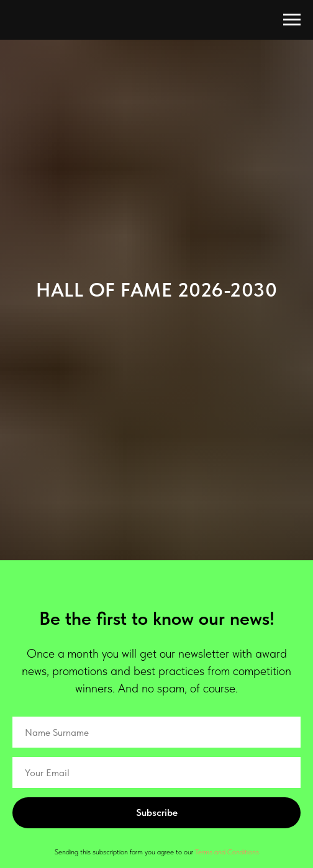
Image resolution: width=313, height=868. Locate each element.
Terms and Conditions (227, 852)
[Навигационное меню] (292, 20)
